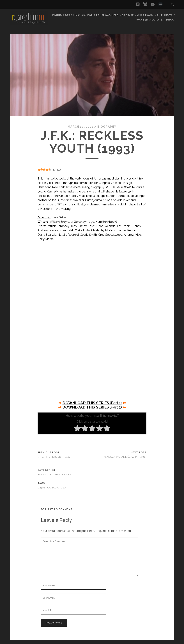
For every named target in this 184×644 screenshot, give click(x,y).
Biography (107, 127)
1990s (42, 488)
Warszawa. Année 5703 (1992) (125, 457)
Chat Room (145, 15)
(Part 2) (92, 407)
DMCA (170, 20)
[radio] (77, 429)
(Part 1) (92, 403)
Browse (128, 15)
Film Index (165, 15)
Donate (157, 20)
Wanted (142, 20)
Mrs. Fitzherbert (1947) (55, 457)
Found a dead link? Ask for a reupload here (85, 15)
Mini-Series (63, 474)
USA (63, 488)
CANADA (53, 488)
